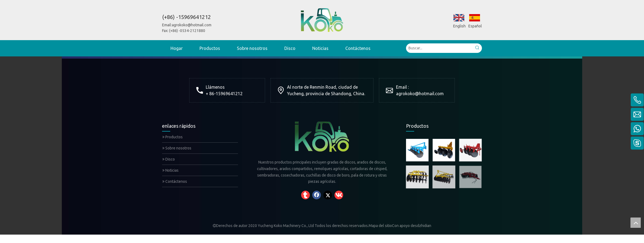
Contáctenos (175, 181)
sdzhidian (423, 226)
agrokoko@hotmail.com (192, 25)
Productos (173, 137)
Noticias (170, 170)
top (636, 223)
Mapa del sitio (380, 226)
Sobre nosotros (177, 148)
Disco (169, 159)
